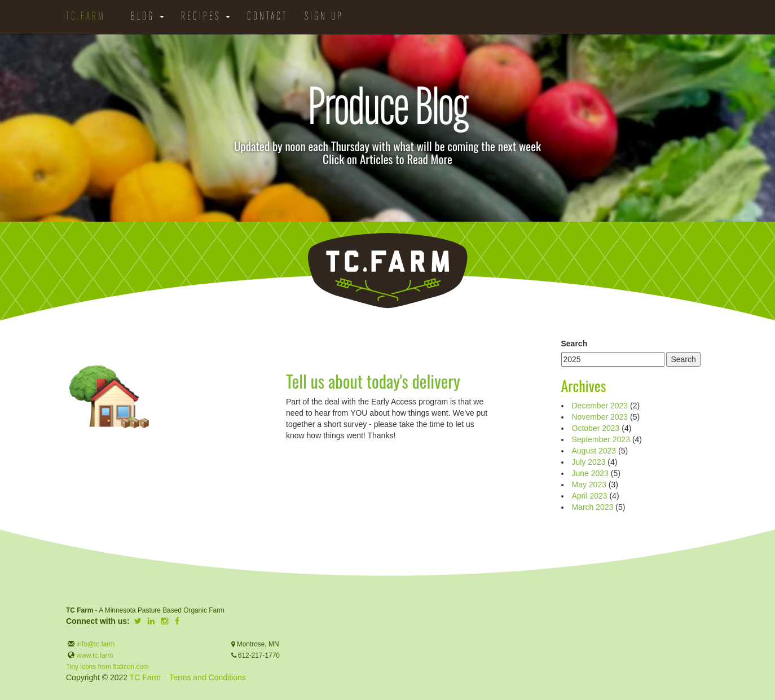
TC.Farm (86, 17)
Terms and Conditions (207, 677)
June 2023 (590, 473)
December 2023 (600, 406)
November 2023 (600, 417)
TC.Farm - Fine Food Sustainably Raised (387, 271)
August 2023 (594, 451)
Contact (267, 17)
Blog (147, 17)
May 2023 (589, 485)
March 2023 (593, 507)
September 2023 (601, 439)
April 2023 (590, 496)
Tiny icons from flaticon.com (107, 667)
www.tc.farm (95, 655)
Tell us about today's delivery (373, 381)
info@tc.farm (94, 644)
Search (574, 344)
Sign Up (324, 17)
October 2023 (596, 428)
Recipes (206, 17)
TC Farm (145, 677)
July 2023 (589, 462)
